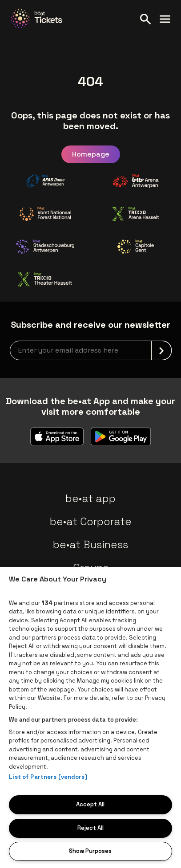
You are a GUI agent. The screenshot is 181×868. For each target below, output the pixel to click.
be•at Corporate (91, 521)
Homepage (91, 154)
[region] (90, 717)
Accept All (90, 804)
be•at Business (90, 544)
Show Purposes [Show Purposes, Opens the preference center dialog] (90, 851)
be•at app (90, 498)
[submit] (161, 350)
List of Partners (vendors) (48, 777)
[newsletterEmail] (91, 350)
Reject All (90, 828)
